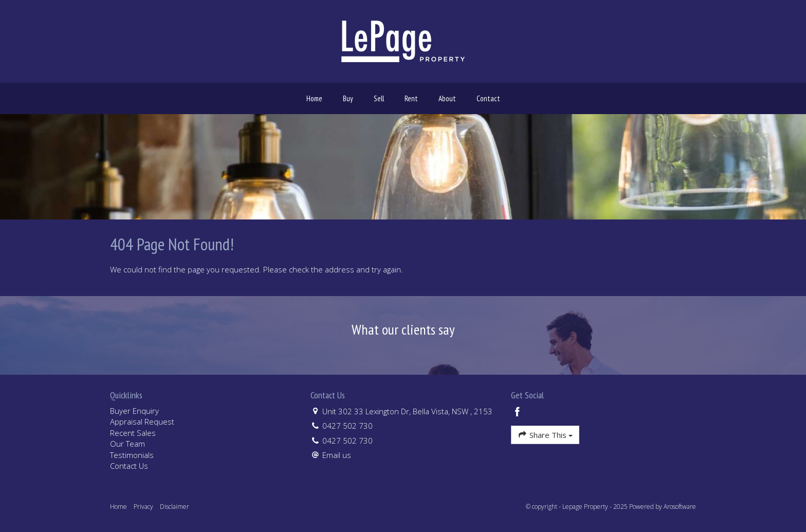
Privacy (143, 507)
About (447, 98)
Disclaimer (175, 507)
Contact (488, 98)
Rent (411, 98)
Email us (337, 455)
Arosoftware (680, 507)
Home (314, 98)
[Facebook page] (518, 412)
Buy (348, 98)
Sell (379, 98)
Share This (545, 435)
